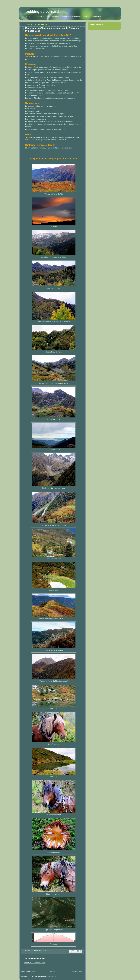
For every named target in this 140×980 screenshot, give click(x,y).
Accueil (52, 971)
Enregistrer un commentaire (35, 963)
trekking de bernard (42, 12)
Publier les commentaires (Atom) (45, 976)
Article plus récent (28, 971)
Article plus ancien (77, 971)
